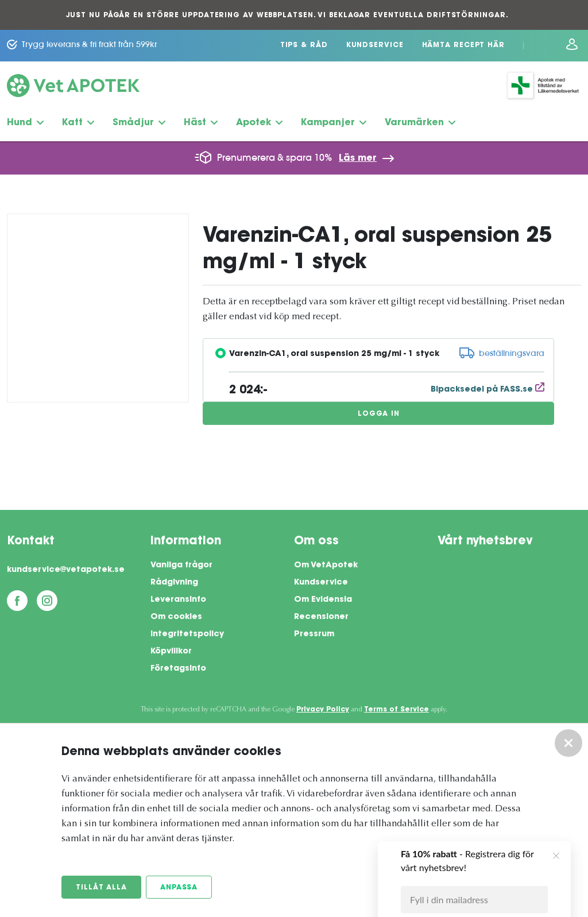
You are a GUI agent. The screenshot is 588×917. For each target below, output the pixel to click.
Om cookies (176, 617)
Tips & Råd (304, 45)
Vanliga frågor (181, 566)
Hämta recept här (463, 45)
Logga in (378, 414)
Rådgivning (174, 583)
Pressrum (314, 634)
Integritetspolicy (187, 634)
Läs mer (358, 158)
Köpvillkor (171, 652)
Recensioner (321, 617)
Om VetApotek (326, 566)
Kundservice (375, 45)
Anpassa (179, 888)
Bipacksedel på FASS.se (488, 390)
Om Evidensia (323, 600)
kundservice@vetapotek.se (66, 570)
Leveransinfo (178, 600)
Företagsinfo (178, 669)
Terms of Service (396, 710)
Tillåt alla (101, 888)
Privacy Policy (323, 710)
